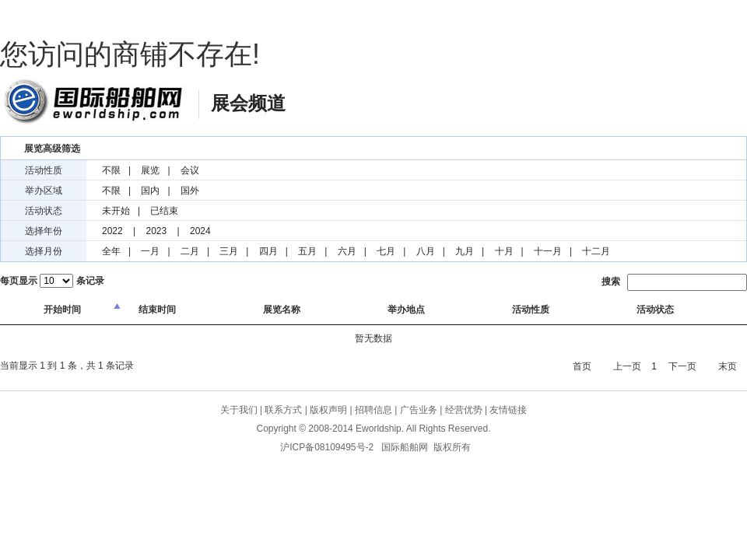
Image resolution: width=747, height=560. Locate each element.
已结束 (164, 211)
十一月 (548, 251)
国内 (150, 191)
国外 (190, 191)
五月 (307, 251)
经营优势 (464, 410)
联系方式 (283, 410)
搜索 (674, 282)
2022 (112, 231)
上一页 (627, 366)
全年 (111, 251)
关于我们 (239, 410)
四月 (268, 251)
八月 (426, 251)
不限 (111, 170)
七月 (386, 251)
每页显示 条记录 (52, 281)
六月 (347, 251)
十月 (504, 251)
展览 (150, 170)
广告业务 (419, 410)
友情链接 (508, 410)
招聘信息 (373, 410)
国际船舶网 (93, 101)
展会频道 (248, 103)
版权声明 (328, 410)
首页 (582, 366)
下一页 (682, 366)
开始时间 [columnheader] (62, 310)
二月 (190, 251)
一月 (150, 251)
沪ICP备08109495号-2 (327, 447)
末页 (728, 366)
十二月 (596, 251)
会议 (190, 170)
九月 (465, 251)
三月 (229, 251)
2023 (157, 231)
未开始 (116, 211)
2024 (200, 231)
